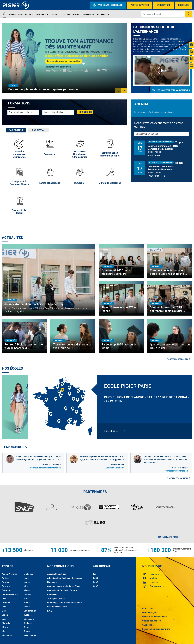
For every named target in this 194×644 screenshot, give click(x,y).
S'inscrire (156, 156)
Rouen (27, 607)
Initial (55, 15)
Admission (88, 15)
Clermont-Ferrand (10, 594)
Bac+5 (95, 586)
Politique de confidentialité (154, 617)
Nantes (27, 582)
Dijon (4, 599)
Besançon (6, 586)
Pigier (76, 15)
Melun (5, 627)
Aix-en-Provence (10, 574)
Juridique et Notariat (57, 599)
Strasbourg (29, 619)
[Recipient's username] (163, 14)
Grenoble (6, 603)
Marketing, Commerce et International (65, 603)
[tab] (16, 130)
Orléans (27, 594)
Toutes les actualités (179, 359)
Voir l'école (111, 431)
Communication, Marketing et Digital (64, 586)
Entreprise (103, 15)
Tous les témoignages (179, 478)
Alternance (42, 15)
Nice (26, 586)
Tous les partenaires (169, 537)
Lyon (4, 619)
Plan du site (148, 609)
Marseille (6, 623)
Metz (4, 631)
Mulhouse (28, 574)
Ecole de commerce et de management (171, 90)
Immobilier (52, 594)
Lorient (5, 615)
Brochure (184, 5)
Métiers (66, 15)
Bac (94, 574)
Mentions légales (150, 613)
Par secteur (16, 130)
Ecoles (29, 15)
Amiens (5, 578)
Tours (26, 627)
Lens (4, 607)
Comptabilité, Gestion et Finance (62, 590)
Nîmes (27, 590)
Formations (16, 15)
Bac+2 (95, 578)
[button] (118, 91)
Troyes (27, 631)
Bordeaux (6, 590)
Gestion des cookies (151, 621)
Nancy (27, 578)
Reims (27, 603)
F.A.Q (50, 611)
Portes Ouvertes (140, 5)
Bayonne (6, 582)
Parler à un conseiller (108, 5)
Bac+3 (95, 582)
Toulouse (28, 623)
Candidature (164, 5)
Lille (4, 611)
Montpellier (7, 635)
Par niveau (39, 130)
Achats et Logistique (57, 574)
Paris (26, 599)
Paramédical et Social (57, 607)
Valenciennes (30, 635)
